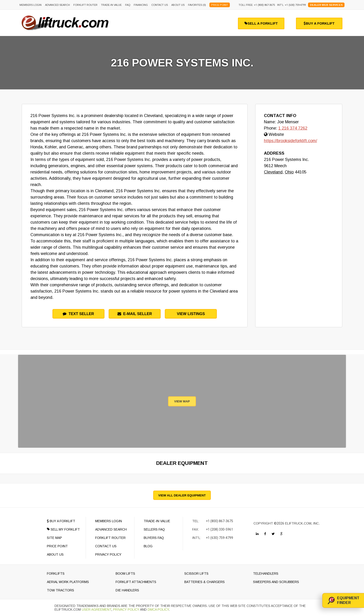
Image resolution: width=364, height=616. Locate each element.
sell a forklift (261, 23)
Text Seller (78, 314)
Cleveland (273, 172)
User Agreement (96, 609)
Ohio (289, 172)
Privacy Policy (126, 609)
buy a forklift (319, 23)
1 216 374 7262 (293, 128)
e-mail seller (135, 314)
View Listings (191, 314)
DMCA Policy (158, 609)
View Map (182, 401)
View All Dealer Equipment (182, 495)
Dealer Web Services (326, 5)
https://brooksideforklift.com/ (291, 141)
